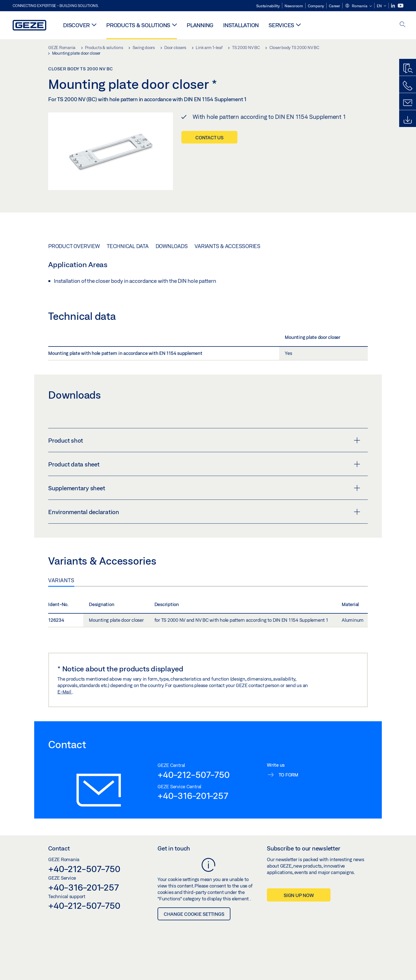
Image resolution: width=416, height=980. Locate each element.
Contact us (209, 137)
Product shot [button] (204, 440)
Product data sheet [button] (204, 464)
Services (281, 25)
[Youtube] (401, 6)
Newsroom (294, 6)
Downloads (172, 246)
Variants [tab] (61, 580)
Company (316, 6)
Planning (200, 25)
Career (334, 6)
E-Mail (65, 692)
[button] (358, 6)
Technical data (128, 246)
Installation (241, 25)
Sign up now (299, 895)
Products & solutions (138, 25)
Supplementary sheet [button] (204, 488)
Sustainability (268, 6)
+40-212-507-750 (193, 775)
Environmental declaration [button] (204, 512)
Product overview (74, 246)
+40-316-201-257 (193, 796)
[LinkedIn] (393, 6)
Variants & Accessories (227, 246)
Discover (76, 25)
